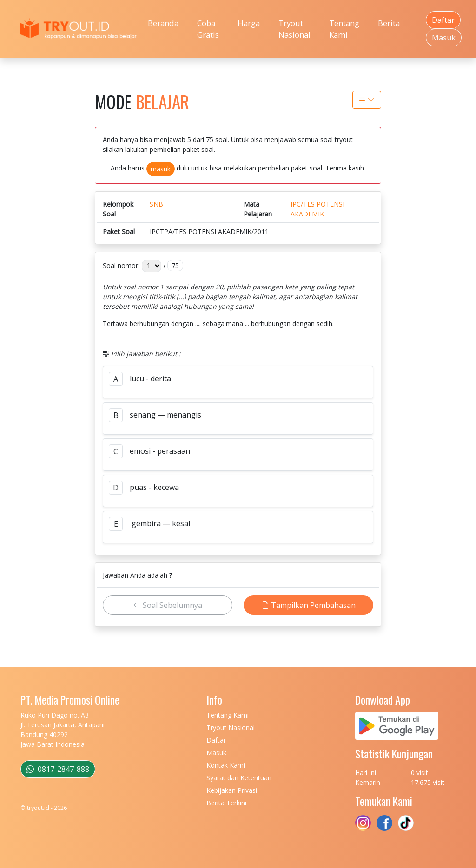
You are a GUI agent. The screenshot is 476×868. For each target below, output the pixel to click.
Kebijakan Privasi (232, 790)
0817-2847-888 (58, 769)
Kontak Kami (226, 765)
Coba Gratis (208, 29)
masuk (161, 169)
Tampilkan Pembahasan (309, 605)
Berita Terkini (226, 803)
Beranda (163, 23)
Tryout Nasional (294, 29)
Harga (249, 23)
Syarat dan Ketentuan (239, 778)
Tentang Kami (344, 29)
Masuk (444, 38)
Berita (389, 23)
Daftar (443, 20)
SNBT (159, 204)
